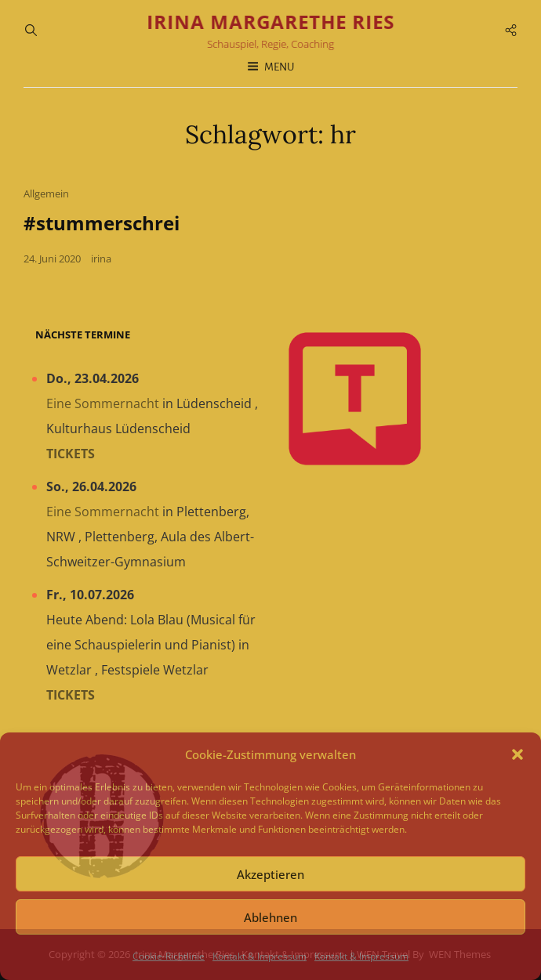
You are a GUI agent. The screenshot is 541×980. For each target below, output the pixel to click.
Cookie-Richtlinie (169, 956)
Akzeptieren (270, 874)
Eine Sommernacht (103, 403)
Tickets (71, 454)
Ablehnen (270, 917)
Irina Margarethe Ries (270, 22)
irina (101, 259)
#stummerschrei (102, 223)
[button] (517, 754)
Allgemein (46, 193)
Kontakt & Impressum (260, 956)
